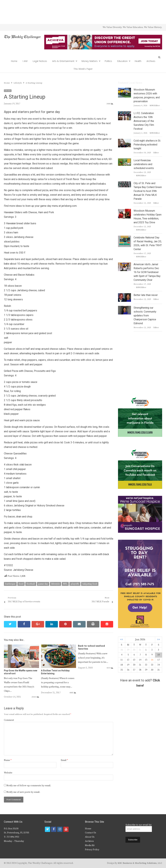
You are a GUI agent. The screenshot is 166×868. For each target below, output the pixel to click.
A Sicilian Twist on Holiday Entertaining (55, 672)
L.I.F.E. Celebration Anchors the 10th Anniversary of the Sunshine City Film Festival (144, 121)
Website (8, 773)
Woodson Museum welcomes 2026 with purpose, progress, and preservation (147, 96)
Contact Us (91, 833)
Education (122, 61)
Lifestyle (8, 91)
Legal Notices (40, 61)
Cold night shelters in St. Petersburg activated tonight (147, 145)
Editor (156, 153)
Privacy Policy (92, 850)
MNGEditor (155, 106)
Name (8, 760)
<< (122, 640)
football (31, 584)
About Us (90, 837)
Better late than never (146, 295)
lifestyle (56, 584)
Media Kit (90, 845)
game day (43, 584)
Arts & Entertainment (63, 61)
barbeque (10, 584)
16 (152, 660)
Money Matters (89, 61)
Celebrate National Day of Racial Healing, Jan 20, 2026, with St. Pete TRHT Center (148, 243)
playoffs (75, 584)
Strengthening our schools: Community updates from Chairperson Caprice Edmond (145, 316)
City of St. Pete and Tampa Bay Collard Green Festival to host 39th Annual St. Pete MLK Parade (148, 191)
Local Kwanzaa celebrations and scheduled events (144, 164)
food (21, 584)
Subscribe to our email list (138, 825)
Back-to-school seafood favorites (91, 647)
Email (64, 760)
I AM (25, 61)
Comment (9, 720)
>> (159, 640)
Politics (108, 61)
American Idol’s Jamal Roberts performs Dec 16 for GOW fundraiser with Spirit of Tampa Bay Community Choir (147, 272)
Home (14, 61)
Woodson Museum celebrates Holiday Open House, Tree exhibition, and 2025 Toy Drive (148, 217)
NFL (65, 584)
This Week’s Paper (83, 69)
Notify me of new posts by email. (23, 792)
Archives (151, 61)
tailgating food (90, 584)
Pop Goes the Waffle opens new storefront (21, 672)
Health (138, 61)
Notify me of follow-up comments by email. (29, 786)
